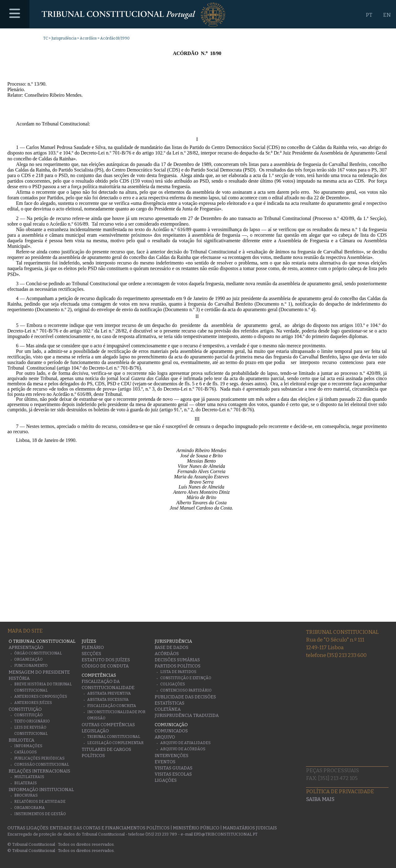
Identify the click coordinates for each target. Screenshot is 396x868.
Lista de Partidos (178, 672)
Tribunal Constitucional (114, 737)
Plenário (93, 648)
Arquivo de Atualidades (185, 743)
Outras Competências (108, 725)
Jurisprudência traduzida (187, 716)
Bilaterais (26, 783)
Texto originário (32, 721)
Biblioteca (22, 740)
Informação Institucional (41, 790)
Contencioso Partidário (186, 690)
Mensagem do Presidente (39, 672)
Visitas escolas (173, 774)
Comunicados (171, 731)
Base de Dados (172, 648)
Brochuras (26, 795)
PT (369, 15)
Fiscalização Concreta (112, 706)
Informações (28, 746)
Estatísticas (170, 703)
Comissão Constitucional (42, 764)
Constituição (25, 709)
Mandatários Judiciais (250, 828)
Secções (91, 654)
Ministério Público (196, 828)
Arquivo (165, 737)
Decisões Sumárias (177, 660)
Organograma (30, 808)
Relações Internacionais (39, 771)
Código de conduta (105, 666)
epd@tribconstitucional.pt (226, 834)
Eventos (165, 762)
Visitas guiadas (174, 768)
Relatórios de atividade (40, 802)
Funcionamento (31, 666)
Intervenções (172, 756)
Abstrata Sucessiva (108, 700)
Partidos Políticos (178, 666)
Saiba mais (320, 799)
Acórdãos (167, 654)
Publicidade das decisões (185, 697)
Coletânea (168, 709)
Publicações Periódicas (39, 758)
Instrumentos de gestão (40, 814)
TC (46, 38)
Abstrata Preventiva (109, 693)
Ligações (166, 780)
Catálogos (26, 752)
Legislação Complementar (115, 743)
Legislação (95, 731)
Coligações (173, 684)
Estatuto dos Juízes (106, 660)
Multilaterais (29, 777)
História (19, 678)
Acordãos (88, 38)
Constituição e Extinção (186, 678)
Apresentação (26, 648)
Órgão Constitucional (38, 653)
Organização (28, 659)
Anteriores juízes (33, 703)
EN (387, 15)
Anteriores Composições (41, 697)
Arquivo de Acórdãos (183, 749)
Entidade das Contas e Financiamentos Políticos (110, 828)
